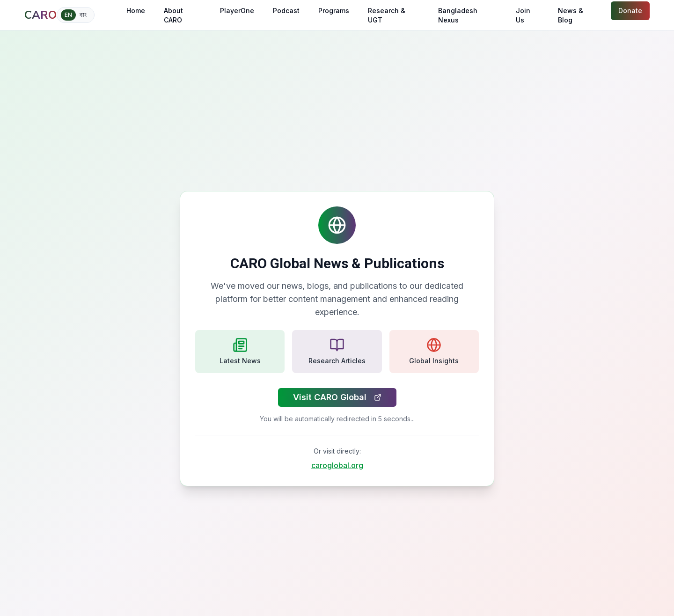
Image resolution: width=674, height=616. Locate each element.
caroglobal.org (337, 465)
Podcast (286, 11)
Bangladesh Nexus (458, 15)
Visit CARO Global (337, 397)
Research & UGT (387, 15)
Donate (630, 11)
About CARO (173, 15)
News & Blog (571, 15)
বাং (83, 15)
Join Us (523, 15)
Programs (334, 11)
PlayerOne (237, 11)
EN (68, 15)
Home (136, 11)
